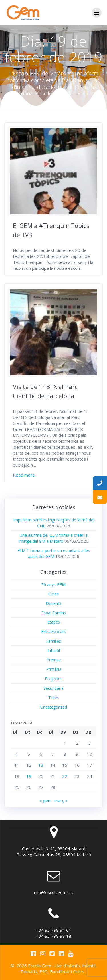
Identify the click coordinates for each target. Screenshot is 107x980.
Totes (54, 698)
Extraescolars (53, 631)
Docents (53, 603)
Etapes (54, 622)
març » (61, 800)
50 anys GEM (53, 585)
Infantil (54, 650)
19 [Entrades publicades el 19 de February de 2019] (29, 776)
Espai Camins (54, 613)
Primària (54, 669)
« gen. (45, 800)
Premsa (54, 660)
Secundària (53, 688)
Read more (24, 475)
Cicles (53, 594)
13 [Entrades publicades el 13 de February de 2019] (41, 765)
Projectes (54, 679)
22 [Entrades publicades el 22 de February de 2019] (65, 776)
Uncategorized (54, 707)
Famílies (53, 641)
